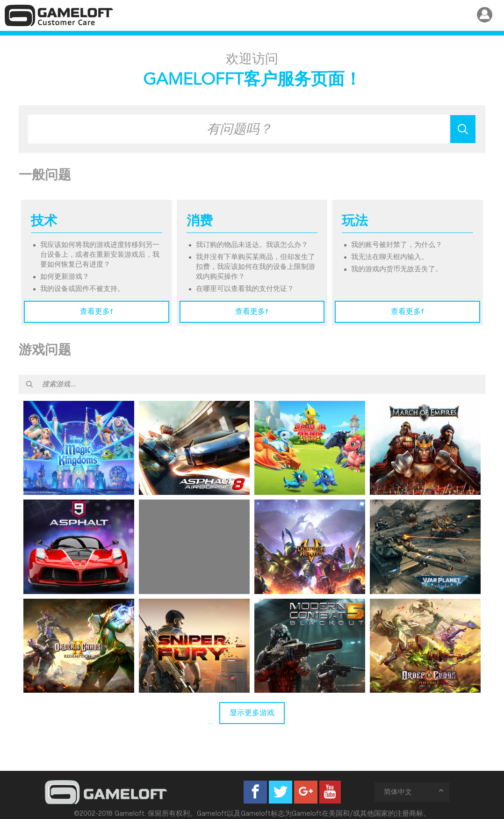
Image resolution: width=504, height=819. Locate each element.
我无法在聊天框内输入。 (390, 257)
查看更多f (97, 311)
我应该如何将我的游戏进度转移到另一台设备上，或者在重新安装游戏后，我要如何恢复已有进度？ (100, 254)
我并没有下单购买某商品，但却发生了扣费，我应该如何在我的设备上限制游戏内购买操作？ (256, 267)
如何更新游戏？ (65, 276)
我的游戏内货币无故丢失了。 (397, 269)
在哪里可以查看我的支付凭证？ (245, 289)
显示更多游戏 (252, 713)
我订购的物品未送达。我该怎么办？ (252, 245)
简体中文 (414, 792)
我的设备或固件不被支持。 (82, 289)
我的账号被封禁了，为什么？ (397, 245)
